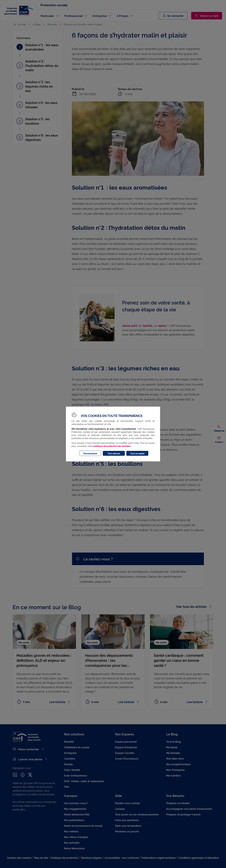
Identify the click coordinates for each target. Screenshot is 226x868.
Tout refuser (114, 453)
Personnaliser (90, 453)
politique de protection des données (112, 446)
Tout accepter (137, 453)
